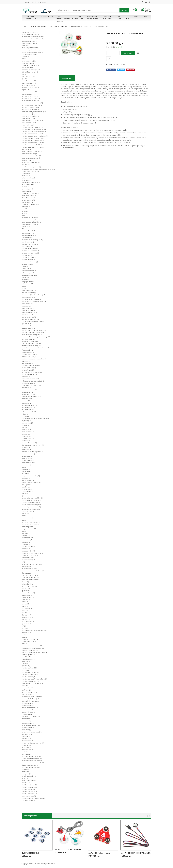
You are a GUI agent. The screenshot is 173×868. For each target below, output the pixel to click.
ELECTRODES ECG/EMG (31, 853)
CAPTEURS (64, 26)
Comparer (138, 53)
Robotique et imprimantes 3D (94, 18)
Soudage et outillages (108, 18)
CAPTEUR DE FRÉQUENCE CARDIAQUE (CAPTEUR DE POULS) (136, 853)
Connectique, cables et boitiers (79, 18)
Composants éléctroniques (32, 18)
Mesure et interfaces (48, 18)
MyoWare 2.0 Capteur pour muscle (100, 853)
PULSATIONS (76, 26)
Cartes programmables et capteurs (63, 18)
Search (124, 10)
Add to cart (128, 53)
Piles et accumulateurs (125, 18)
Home (24, 26)
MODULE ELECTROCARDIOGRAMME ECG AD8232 (70, 849)
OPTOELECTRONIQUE (140, 18)
